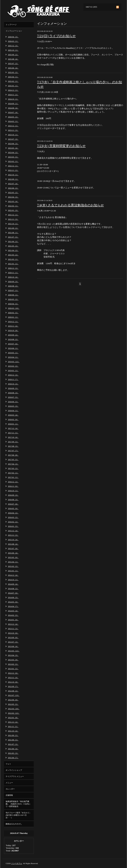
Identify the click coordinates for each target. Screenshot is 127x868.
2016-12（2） (13, 482)
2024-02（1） (13, 121)
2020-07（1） (13, 290)
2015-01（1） (13, 571)
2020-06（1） (13, 295)
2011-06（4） (13, 749)
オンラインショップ (14, 770)
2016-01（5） (13, 526)
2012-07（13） (14, 695)
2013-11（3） (13, 629)
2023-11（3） (13, 130)
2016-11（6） (13, 486)
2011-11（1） (13, 726)
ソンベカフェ (17, 863)
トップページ (11, 25)
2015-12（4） (13, 531)
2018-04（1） (13, 411)
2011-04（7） (13, 758)
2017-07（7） (13, 451)
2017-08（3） (13, 446)
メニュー (9, 783)
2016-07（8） (13, 504)
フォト (8, 764)
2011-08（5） (13, 740)
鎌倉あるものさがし (14, 824)
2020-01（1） (13, 317)
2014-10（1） (13, 580)
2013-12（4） (13, 624)
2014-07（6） (13, 593)
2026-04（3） (13, 37)
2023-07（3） (13, 139)
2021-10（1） (13, 224)
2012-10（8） (13, 682)
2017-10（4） (13, 437)
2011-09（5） (13, 735)
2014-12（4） (13, 575)
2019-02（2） (13, 366)
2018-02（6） (13, 419)
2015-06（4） (13, 553)
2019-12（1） (13, 322)
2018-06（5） (13, 402)
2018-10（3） (13, 384)
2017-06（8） (13, 455)
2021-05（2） (13, 246)
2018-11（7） (13, 379)
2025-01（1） (13, 86)
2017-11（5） (13, 433)
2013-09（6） (13, 637)
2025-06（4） (13, 68)
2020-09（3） (13, 281)
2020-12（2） (13, 268)
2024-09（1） (13, 103)
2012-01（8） (13, 718)
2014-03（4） (13, 611)
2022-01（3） (13, 210)
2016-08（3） (13, 500)
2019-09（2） (13, 335)
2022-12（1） (13, 166)
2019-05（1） (13, 353)
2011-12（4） (13, 722)
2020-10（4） (13, 277)
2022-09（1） (13, 179)
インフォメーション (14, 31)
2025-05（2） (13, 72)
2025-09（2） (13, 55)
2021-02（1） (13, 259)
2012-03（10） (14, 709)
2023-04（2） (13, 152)
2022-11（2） (13, 170)
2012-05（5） (13, 704)
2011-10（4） (13, 731)
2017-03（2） (13, 468)
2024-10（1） (13, 99)
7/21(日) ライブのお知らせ (56, 36)
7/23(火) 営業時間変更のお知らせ (61, 146)
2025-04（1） (13, 77)
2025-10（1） (13, 50)
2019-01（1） (13, 370)
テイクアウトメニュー (15, 776)
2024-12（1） (13, 90)
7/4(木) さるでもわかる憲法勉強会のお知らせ (70, 205)
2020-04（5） (13, 304)
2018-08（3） (13, 393)
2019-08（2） (13, 339)
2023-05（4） (13, 148)
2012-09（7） (13, 686)
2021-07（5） (13, 237)
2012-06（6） (13, 700)
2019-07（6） (13, 344)
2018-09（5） (13, 388)
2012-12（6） (13, 673)
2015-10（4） (13, 540)
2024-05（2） (13, 117)
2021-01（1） (13, 264)
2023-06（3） (13, 144)
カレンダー (10, 789)
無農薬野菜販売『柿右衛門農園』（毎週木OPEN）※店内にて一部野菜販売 (18, 804)
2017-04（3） (13, 464)
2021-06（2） (13, 241)
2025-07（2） (13, 63)
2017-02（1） (13, 473)
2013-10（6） (13, 633)
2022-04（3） (13, 197)
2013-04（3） (13, 655)
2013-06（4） (13, 646)
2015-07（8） (13, 548)
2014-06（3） (13, 597)
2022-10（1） (13, 175)
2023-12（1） (13, 126)
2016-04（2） (13, 513)
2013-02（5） (13, 664)
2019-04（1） (13, 357)
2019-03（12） (14, 362)
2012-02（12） (14, 713)
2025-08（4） (13, 59)
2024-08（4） (13, 108)
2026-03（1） (13, 41)
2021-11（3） (13, 219)
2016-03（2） (13, 517)
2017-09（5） (13, 442)
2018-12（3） (13, 375)
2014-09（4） (13, 584)
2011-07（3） (13, 744)
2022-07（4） (13, 184)
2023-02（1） (13, 161)
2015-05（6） (13, 557)
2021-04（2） (13, 250)
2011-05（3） (13, 753)
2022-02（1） (13, 206)
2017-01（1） (13, 477)
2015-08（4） (13, 544)
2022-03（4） (13, 201)
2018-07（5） (13, 397)
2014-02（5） (13, 615)
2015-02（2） (13, 566)
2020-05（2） (13, 299)
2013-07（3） (13, 642)
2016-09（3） (13, 495)
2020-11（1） (13, 273)
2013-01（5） (13, 669)
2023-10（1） (13, 135)
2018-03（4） (13, 415)
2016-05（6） (13, 508)
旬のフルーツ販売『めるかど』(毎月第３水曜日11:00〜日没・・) (18, 815)
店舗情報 (9, 795)
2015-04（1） (13, 562)
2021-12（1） (13, 215)
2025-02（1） (13, 81)
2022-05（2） (13, 192)
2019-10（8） (13, 330)
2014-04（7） (13, 606)
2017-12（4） (13, 428)
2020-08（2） (13, 286)
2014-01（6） (13, 620)
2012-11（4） (13, 677)
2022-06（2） (13, 188)
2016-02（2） (13, 522)
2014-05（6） (13, 602)
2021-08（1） (13, 233)
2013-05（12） (14, 651)
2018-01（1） (13, 424)
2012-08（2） (13, 691)
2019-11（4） (13, 326)
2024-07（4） (13, 112)
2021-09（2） (13, 228)
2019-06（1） (13, 348)
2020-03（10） (14, 308)
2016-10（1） (13, 491)
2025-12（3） (13, 46)
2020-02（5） (13, 313)
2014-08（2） (13, 588)
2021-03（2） (13, 255)
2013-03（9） (13, 660)
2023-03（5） (13, 157)
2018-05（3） (13, 406)
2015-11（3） (13, 535)
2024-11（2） (13, 95)
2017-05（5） (13, 459)
